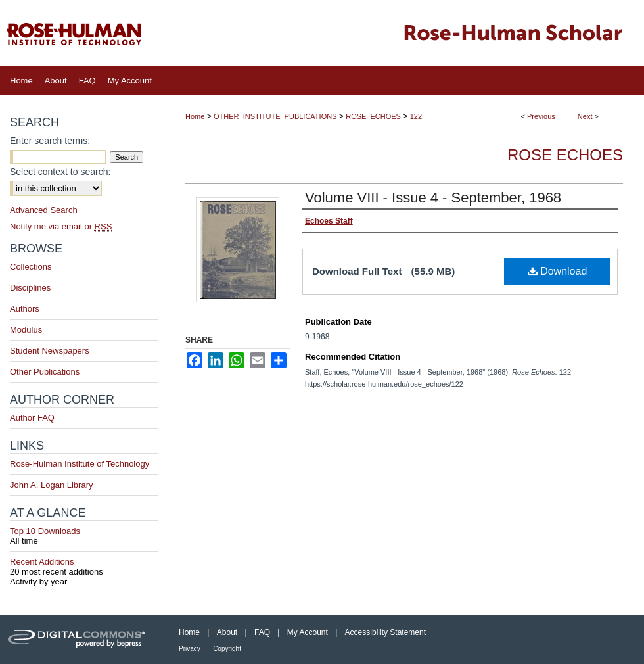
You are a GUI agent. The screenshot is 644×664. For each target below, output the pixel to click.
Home (195, 116)
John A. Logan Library (51, 485)
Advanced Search (44, 210)
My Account (308, 632)
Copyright (227, 649)
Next (585, 116)
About (227, 632)
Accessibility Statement (385, 632)
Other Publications (45, 372)
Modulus (26, 330)
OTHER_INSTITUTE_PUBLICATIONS (275, 116)
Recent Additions (84, 567)
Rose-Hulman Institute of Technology (80, 464)
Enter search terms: (50, 141)
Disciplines (30, 288)
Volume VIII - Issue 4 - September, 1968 (433, 198)
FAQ (262, 632)
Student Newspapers (50, 351)
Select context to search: (60, 172)
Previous (541, 116)
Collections (31, 267)
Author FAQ (32, 418)
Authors (25, 309)
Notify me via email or (61, 226)
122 (416, 116)
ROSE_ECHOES (373, 116)
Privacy (190, 649)
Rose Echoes (565, 155)
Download (558, 271)
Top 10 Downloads (84, 536)
